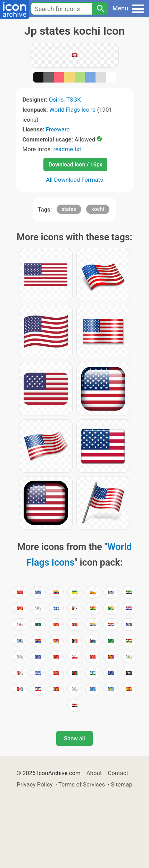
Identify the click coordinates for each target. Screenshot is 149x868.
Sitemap (122, 784)
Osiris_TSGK (65, 100)
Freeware (58, 129)
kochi (98, 209)
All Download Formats (74, 180)
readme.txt (67, 149)
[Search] (100, 9)
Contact (118, 773)
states (69, 209)
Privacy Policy (35, 784)
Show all (74, 738)
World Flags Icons (72, 110)
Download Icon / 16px (75, 165)
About (94, 773)
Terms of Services (82, 784)
